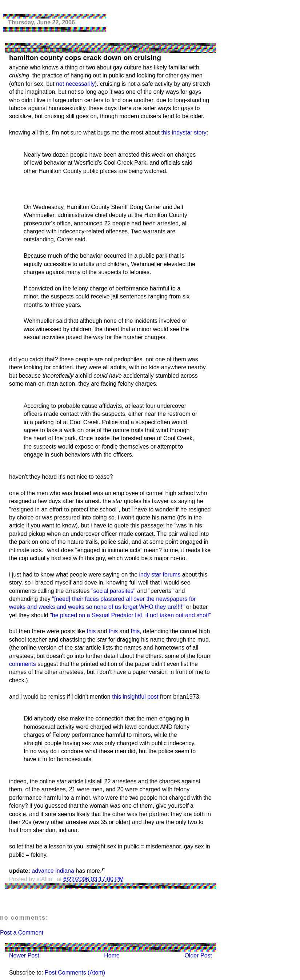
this (91, 631)
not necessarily (75, 84)
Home (112, 955)
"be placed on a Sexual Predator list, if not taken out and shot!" (131, 615)
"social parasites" (113, 591)
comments (23, 664)
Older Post (198, 955)
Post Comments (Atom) (75, 973)
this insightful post (135, 697)
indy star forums (160, 575)
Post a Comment (22, 933)
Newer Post (24, 955)
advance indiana (53, 871)
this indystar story (184, 132)
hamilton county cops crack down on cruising (85, 58)
